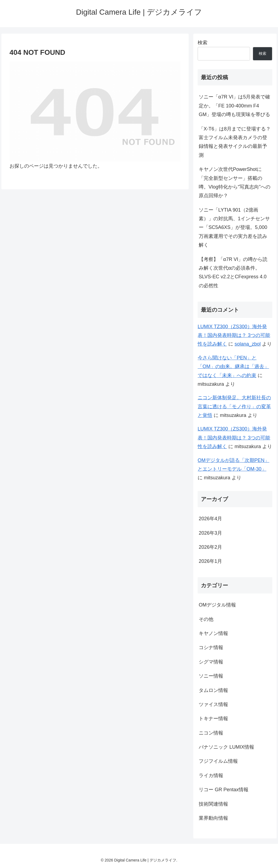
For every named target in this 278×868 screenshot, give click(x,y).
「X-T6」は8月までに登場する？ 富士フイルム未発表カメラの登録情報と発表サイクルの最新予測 (235, 142)
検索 (203, 43)
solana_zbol (248, 344)
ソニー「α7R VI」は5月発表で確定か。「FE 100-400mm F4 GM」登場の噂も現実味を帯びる (234, 106)
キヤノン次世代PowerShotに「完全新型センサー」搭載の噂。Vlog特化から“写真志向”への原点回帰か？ (235, 182)
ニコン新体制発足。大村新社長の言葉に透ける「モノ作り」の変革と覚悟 (234, 406)
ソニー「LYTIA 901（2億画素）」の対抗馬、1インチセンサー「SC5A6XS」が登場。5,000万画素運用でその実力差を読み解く (234, 228)
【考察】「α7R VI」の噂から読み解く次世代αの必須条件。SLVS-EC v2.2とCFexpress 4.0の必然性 (233, 272)
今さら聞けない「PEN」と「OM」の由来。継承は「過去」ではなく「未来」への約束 (233, 367)
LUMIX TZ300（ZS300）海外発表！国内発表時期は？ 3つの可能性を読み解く (234, 335)
